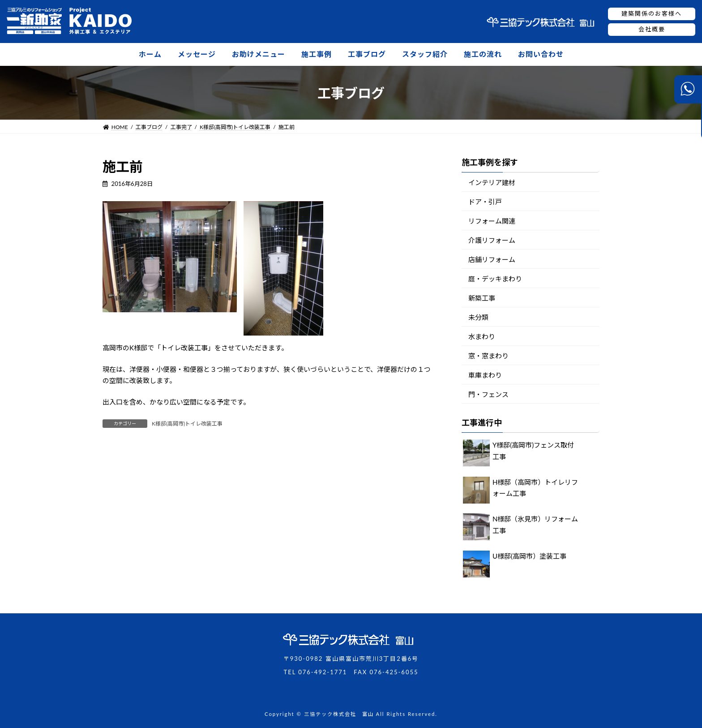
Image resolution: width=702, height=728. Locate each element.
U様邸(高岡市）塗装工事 (529, 556)
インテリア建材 (492, 182)
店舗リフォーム (492, 259)
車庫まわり (485, 375)
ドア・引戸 (485, 202)
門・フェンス (488, 394)
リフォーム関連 (492, 221)
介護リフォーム (492, 240)
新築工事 (482, 298)
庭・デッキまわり (495, 279)
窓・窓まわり (488, 356)
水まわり (482, 336)
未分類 (478, 317)
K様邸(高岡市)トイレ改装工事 (187, 424)
